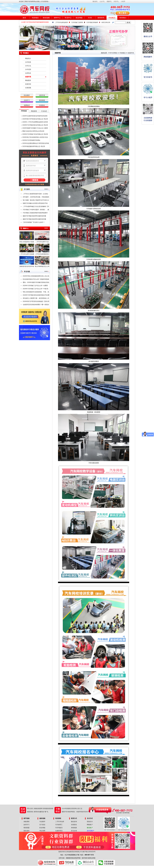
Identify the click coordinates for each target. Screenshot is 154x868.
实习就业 (42, 825)
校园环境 (28, 77)
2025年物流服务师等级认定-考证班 (34, 146)
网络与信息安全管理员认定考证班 (33, 131)
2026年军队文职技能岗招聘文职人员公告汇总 (36, 276)
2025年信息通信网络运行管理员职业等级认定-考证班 (36, 144)
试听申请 (42, 95)
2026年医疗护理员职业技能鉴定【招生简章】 (36, 302)
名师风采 (28, 73)
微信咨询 (74, 822)
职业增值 (42, 828)
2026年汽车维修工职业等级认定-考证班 (35, 134)
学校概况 (112, 18)
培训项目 (35, 18)
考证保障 (42, 831)
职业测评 (27, 95)
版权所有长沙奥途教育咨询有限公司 (70, 852)
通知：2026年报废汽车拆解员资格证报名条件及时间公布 (36, 283)
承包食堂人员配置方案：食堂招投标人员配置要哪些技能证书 (36, 299)
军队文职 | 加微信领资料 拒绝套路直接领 (40, 809)
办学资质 (28, 62)
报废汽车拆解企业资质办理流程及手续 (35, 203)
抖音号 (116, 1)
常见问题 (27, 272)
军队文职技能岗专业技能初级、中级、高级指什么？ (36, 292)
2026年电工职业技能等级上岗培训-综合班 (35, 138)
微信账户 (90, 828)
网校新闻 (34, 111)
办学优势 (28, 69)
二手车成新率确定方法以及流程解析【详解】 (36, 207)
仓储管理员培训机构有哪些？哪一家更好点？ (36, 305)
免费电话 (27, 105)
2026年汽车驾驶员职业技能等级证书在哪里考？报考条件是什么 (36, 295)
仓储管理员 (59, 831)
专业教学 (42, 822)
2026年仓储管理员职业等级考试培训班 (35, 116)
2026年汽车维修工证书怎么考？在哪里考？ (35, 286)
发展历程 (28, 84)
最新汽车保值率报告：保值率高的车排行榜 (76, 812)
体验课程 (27, 822)
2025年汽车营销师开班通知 (31, 140)
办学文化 (28, 66)
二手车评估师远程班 (61, 22)
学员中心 (68, 18)
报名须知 (27, 831)
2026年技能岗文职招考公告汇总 (72, 809)
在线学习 (27, 100)
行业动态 (44, 111)
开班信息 (24, 111)
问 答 (90, 18)
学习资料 (27, 189)
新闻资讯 (101, 18)
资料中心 (57, 18)
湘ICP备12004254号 (89, 852)
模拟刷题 (42, 100)
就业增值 (79, 18)
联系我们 (123, 18)
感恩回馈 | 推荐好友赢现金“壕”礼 (38, 812)
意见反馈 (74, 831)
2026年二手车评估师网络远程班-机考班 (35, 122)
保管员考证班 (106, 22)
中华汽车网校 (113, 53)
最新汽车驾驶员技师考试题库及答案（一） (34, 219)
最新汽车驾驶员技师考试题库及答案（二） (34, 216)
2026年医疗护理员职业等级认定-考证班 (35, 119)
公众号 (102, 1)
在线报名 (42, 105)
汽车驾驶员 (59, 828)
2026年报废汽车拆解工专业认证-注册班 (35, 128)
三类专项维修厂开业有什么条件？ (34, 222)
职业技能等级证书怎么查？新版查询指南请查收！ (36, 280)
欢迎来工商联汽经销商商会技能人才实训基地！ (34, 1)
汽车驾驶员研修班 (92, 22)
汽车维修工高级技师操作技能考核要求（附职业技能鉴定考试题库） (35, 213)
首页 (24, 18)
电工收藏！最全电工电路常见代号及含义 (36, 200)
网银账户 (90, 825)
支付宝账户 (91, 831)
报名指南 (46, 18)
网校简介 (28, 59)
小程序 (123, 1)
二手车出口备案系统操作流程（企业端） (36, 194)
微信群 (95, 1)
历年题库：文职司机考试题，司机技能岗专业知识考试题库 (36, 197)
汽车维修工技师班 (77, 22)
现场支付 (90, 822)
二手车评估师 (60, 822)
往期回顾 (28, 88)
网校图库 (28, 80)
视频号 (109, 1)
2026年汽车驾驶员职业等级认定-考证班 (35, 125)
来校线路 (74, 828)
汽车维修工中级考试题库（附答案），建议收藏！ (36, 210)
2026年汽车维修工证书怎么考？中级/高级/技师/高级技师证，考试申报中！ (36, 289)
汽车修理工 (59, 825)
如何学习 (27, 825)
